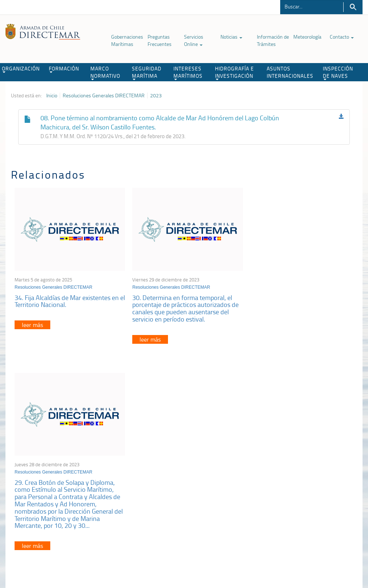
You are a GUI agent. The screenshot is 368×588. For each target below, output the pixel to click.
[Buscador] (312, 6)
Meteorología (307, 37)
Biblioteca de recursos (88, 551)
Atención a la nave (296, 461)
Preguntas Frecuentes (160, 40)
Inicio (52, 96)
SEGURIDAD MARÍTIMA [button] (147, 73)
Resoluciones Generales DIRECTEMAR (104, 96)
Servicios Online (194, 40)
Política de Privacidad (39, 551)
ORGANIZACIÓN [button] (21, 69)
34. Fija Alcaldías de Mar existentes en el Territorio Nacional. (67, 299)
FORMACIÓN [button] (64, 69)
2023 (156, 96)
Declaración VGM (295, 480)
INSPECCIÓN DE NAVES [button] (338, 73)
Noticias (231, 37)
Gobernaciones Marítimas (127, 40)
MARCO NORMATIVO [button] (105, 73)
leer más (32, 323)
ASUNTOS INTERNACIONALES (290, 72)
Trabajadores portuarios (302, 470)
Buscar (353, 7)
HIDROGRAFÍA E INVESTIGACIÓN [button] (234, 73)
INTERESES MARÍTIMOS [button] (188, 73)
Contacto (342, 37)
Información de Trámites (273, 40)
